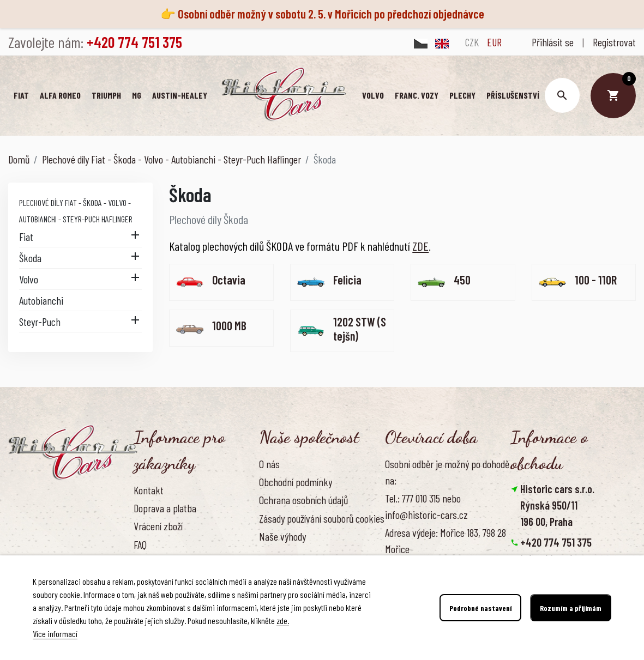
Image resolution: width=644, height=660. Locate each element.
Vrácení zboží (158, 526)
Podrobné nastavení (480, 608)
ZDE (420, 246)
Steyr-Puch (40, 322)
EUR (494, 42)
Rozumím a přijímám (571, 608)
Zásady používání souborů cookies (322, 518)
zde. (283, 620)
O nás (269, 464)
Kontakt (149, 490)
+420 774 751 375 (556, 542)
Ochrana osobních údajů (303, 500)
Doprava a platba (165, 508)
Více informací (55, 634)
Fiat (26, 237)
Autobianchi (41, 300)
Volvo (29, 279)
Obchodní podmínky (296, 482)
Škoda (30, 258)
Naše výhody (282, 536)
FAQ (140, 544)
